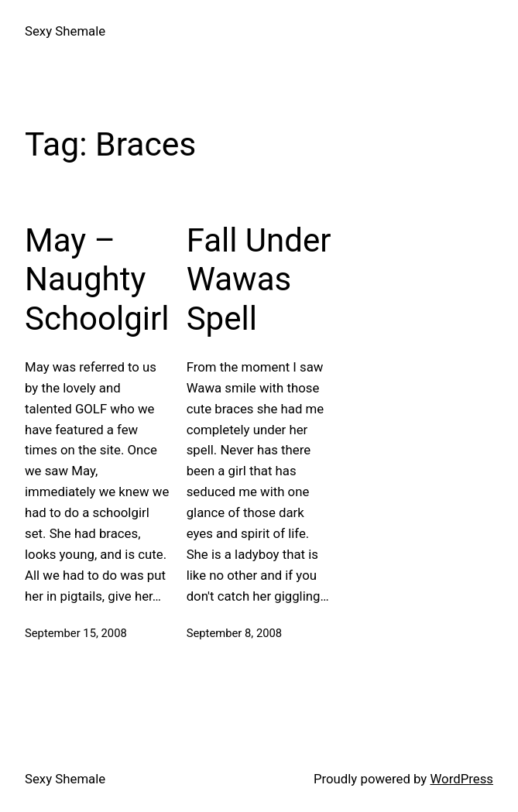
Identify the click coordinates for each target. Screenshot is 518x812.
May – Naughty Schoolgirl (97, 279)
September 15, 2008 (76, 633)
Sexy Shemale (65, 31)
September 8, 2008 (234, 633)
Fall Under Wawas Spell (259, 279)
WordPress (461, 779)
